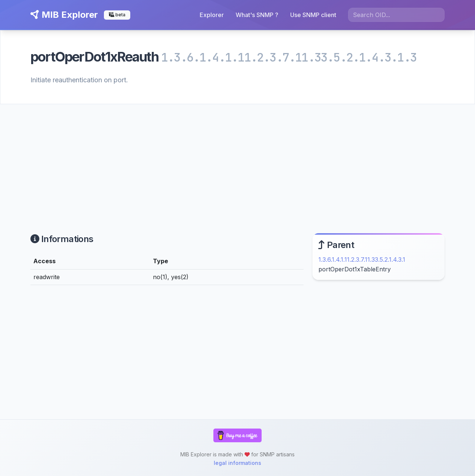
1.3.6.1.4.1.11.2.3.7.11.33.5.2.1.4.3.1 (362, 260)
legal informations (237, 463)
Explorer (212, 15)
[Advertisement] (237, 160)
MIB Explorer (64, 15)
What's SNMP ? (257, 15)
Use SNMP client (313, 15)
